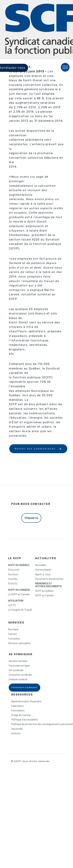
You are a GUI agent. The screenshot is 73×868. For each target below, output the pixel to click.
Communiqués (43, 570)
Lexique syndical (18, 680)
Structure (14, 570)
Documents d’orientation (49, 579)
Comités (13, 579)
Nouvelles (41, 565)
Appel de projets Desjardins (26, 702)
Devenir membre (18, 661)
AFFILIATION (16, 601)
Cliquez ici (31, 518)
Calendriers (18, 706)
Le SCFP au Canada (19, 595)
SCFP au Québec (44, 591)
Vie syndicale (16, 670)
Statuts (13, 584)
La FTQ (12, 605)
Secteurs (13, 575)
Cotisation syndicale (20, 675)
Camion (12, 634)
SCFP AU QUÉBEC (19, 565)
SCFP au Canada (44, 596)
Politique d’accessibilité (24, 720)
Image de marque (21, 715)
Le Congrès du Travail (20, 610)
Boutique (13, 630)
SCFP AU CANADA (19, 590)
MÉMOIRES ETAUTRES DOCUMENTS (48, 585)
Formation (14, 639)
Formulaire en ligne (19, 666)
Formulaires (18, 711)
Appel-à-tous (43, 575)
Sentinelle (17, 729)
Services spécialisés (19, 643)
